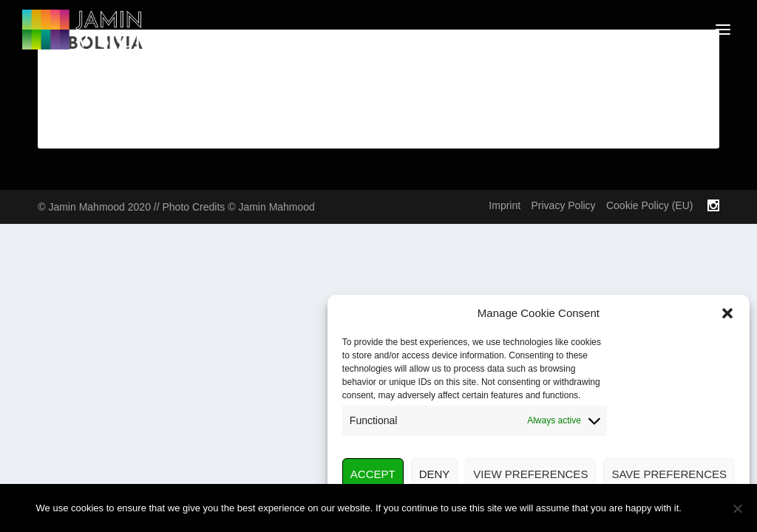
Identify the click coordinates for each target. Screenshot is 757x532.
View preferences (530, 474)
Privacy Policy (563, 205)
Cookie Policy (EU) (649, 205)
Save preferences (669, 474)
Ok (705, 508)
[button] (727, 313)
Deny (435, 474)
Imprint (505, 205)
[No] (737, 508)
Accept (373, 474)
